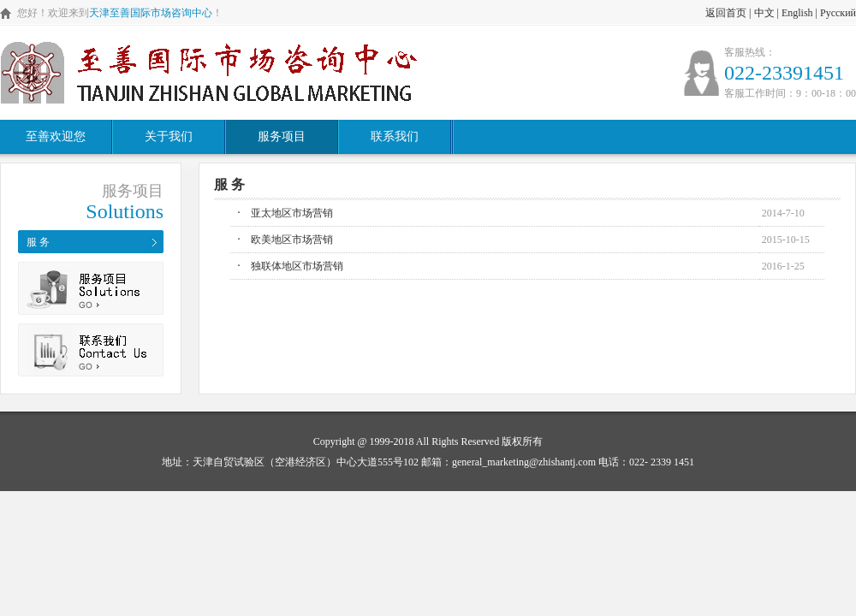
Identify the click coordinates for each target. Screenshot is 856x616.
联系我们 (395, 136)
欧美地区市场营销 (292, 240)
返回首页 (726, 13)
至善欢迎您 (56, 136)
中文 (764, 13)
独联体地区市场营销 (297, 266)
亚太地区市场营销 (292, 213)
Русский (838, 13)
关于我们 (169, 136)
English (797, 13)
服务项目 (282, 136)
